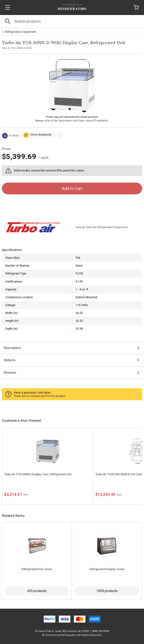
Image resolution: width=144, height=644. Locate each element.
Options (10, 360)
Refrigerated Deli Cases (37, 569)
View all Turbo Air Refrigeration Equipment (101, 227)
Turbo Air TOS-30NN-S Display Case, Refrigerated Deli (38, 474)
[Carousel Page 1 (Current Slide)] (70, 109)
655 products (37, 591)
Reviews (10, 373)
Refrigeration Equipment (20, 32)
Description (12, 348)
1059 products (107, 591)
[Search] (72, 21)
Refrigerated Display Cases (107, 569)
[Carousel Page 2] (74, 109)
